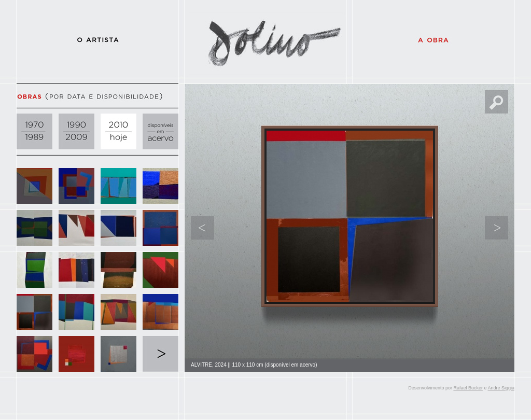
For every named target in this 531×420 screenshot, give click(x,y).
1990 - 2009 (76, 131)
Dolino (265, 39)
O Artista (97, 39)
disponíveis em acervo (160, 131)
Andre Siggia (501, 388)
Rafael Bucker (468, 388)
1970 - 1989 (34, 131)
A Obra (434, 39)
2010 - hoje (118, 131)
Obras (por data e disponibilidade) (97, 96)
